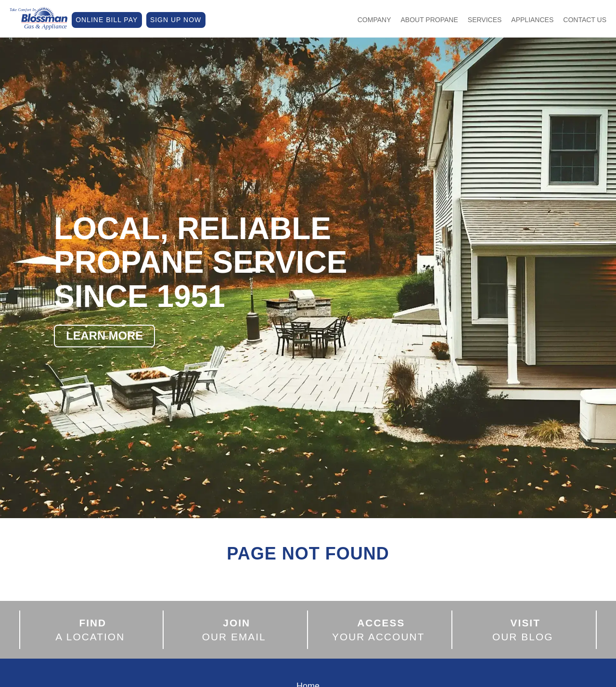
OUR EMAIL (234, 629)
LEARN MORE (105, 336)
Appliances (532, 20)
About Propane (430, 20)
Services (485, 20)
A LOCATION (90, 629)
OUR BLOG (523, 629)
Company (374, 20)
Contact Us (585, 20)
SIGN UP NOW (176, 20)
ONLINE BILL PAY (107, 20)
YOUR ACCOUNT (379, 629)
